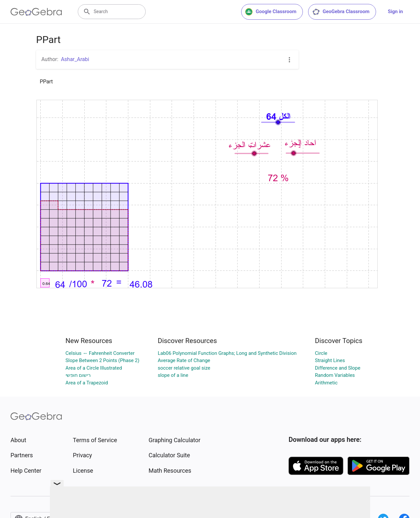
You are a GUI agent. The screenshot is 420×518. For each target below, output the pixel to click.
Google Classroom (271, 12)
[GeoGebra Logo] (36, 12)
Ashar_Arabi (75, 59)
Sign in (395, 11)
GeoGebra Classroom (341, 12)
